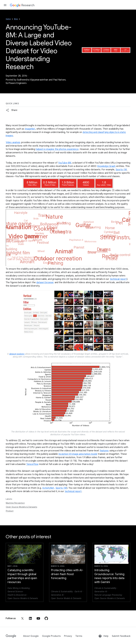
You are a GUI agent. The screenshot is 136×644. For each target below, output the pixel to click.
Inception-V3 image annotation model (78, 454)
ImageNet (30, 129)
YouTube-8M (65, 163)
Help (103, 636)
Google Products (51, 636)
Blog (16, 19)
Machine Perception (15, 503)
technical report (118, 279)
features (104, 451)
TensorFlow (32, 464)
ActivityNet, (48, 488)
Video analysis (13, 142)
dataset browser (45, 282)
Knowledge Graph (106, 166)
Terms (79, 636)
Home (8, 19)
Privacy (68, 636)
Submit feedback (121, 636)
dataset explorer (17, 354)
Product (10, 511)
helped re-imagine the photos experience (57, 149)
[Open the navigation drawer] (5, 5)
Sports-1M (121, 170)
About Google (31, 636)
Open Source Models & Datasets (21, 507)
